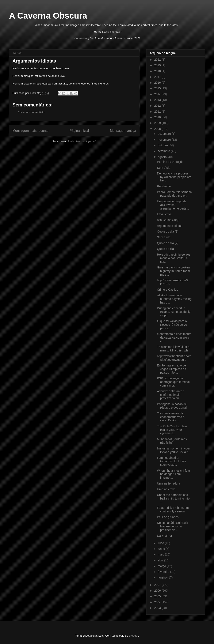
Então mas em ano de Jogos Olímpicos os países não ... (171, 369)
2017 (158, 77)
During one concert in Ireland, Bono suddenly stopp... (174, 312)
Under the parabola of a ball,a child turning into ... (173, 498)
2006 (158, 591)
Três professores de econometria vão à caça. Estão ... (171, 417)
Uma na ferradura (169, 483)
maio (161, 554)
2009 (158, 123)
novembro (165, 140)
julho (161, 543)
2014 (158, 94)
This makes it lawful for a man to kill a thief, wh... (174, 349)
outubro (163, 145)
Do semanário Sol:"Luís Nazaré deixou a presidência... (173, 526)
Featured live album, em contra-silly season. (173, 510)
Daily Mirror (165, 536)
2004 (158, 602)
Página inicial (79, 131)
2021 (158, 60)
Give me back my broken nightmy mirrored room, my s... (174, 271)
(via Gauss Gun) (168, 220)
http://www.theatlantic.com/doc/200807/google (174, 358)
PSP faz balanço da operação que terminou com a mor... (174, 382)
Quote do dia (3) (168, 231)
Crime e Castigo (168, 290)
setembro (164, 151)
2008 (158, 129)
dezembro (165, 134)
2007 (158, 585)
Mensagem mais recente (30, 131)
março (162, 566)
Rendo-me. (164, 186)
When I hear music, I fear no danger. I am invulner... (173, 474)
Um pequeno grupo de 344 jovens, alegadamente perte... (173, 205)
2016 (158, 83)
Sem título (164, 168)
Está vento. (164, 214)
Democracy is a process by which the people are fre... (174, 177)
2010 (158, 117)
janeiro (163, 577)
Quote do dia (165, 249)
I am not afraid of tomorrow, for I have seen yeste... (172, 461)
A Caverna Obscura (48, 16)
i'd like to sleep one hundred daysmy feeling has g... (174, 299)
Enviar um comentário (31, 112)
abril (161, 560)
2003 (158, 608)
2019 (158, 65)
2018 (158, 71)
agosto (163, 157)
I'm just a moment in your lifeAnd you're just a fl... (174, 450)
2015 (158, 88)
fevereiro (164, 572)
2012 (158, 106)
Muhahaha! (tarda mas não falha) (172, 441)
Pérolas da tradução (170, 162)
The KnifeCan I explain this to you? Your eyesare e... (172, 430)
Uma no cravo (166, 489)
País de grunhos (168, 517)
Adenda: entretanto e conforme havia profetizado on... (171, 395)
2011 (158, 112)
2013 (158, 100)
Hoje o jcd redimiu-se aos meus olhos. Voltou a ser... (174, 258)
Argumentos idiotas (170, 226)
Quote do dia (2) (168, 243)
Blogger (134, 636)
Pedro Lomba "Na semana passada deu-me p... (174, 194)
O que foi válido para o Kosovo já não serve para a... (172, 325)
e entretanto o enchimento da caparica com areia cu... (174, 338)
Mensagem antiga (123, 131)
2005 (158, 596)
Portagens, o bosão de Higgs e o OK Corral (172, 406)
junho (162, 549)
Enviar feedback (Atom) (82, 141)
